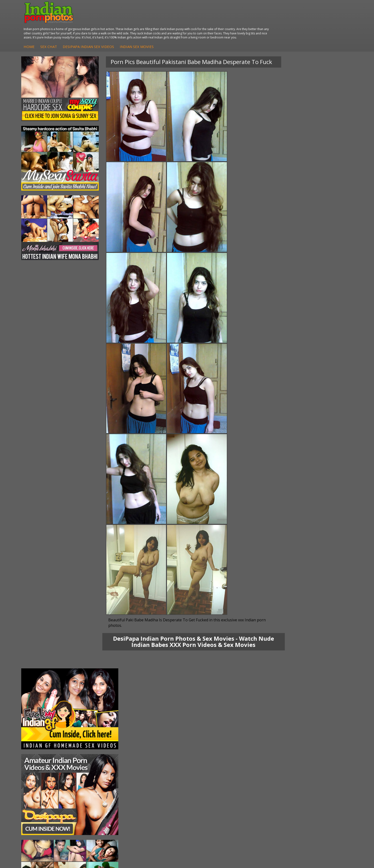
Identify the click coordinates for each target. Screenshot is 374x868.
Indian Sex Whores (211, 771)
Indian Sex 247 (264, 785)
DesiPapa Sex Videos (157, 766)
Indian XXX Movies (323, 790)
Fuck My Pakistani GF (101, 790)
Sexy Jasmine (39, 776)
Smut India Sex (320, 785)
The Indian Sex (320, 766)
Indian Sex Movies (222, 21)
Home (114, 21)
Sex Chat (134, 21)
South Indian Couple (44, 785)
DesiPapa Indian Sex (101, 766)
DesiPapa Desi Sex (99, 781)
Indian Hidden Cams (156, 771)
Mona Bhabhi (39, 766)
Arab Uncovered (153, 790)
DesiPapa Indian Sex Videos (174, 21)
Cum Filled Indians (267, 776)
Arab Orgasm (263, 766)
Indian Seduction (210, 776)
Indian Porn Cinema (212, 766)
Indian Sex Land (265, 790)
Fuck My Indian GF (155, 776)
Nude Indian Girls (210, 790)
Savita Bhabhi (39, 781)
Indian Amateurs (153, 781)
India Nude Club (265, 781)
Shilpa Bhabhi (39, 790)
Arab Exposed (96, 771)
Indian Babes (151, 785)
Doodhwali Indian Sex (325, 771)
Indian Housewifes (99, 785)
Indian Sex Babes (210, 785)
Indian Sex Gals (208, 781)
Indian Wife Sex (320, 781)
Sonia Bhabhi (39, 771)
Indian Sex (93, 776)
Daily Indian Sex (321, 776)
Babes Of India (264, 771)
